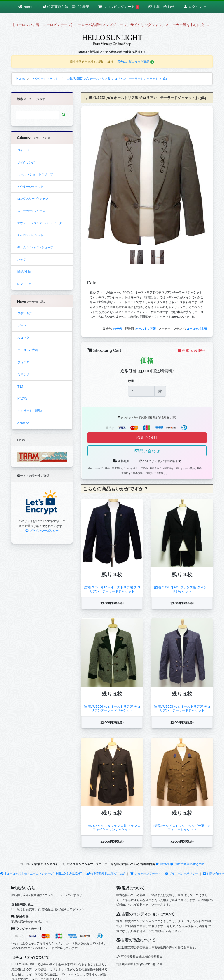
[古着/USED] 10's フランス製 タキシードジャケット (182, 589)
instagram (195, 864)
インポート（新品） (31, 411)
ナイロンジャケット (30, 235)
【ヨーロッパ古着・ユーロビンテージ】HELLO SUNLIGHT (41, 874)
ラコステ (23, 362)
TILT (20, 386)
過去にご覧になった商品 (136, 61)
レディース (24, 284)
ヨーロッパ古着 (28, 350)
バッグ (22, 260)
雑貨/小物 (24, 272)
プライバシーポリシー (42, 530)
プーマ (22, 326)
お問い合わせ (213, 874)
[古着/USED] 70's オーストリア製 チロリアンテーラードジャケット (112, 708)
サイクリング (26, 162)
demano (23, 423)
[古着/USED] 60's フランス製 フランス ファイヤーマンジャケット (114, 828)
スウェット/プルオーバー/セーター (41, 223)
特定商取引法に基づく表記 (106, 874)
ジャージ (23, 150)
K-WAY (22, 399)
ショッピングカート (146, 874)
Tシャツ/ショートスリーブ (35, 174)
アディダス (25, 313)
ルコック (23, 338)
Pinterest (178, 864)
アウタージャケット (30, 186)
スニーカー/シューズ (31, 211)
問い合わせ (147, 451)
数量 (131, 381)
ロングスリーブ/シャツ (33, 198)
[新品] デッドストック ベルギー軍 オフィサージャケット (182, 828)
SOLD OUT (147, 438)
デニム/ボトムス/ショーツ (35, 247)
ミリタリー (25, 374)
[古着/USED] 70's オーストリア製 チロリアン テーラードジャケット (112, 589)
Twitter (162, 864)
